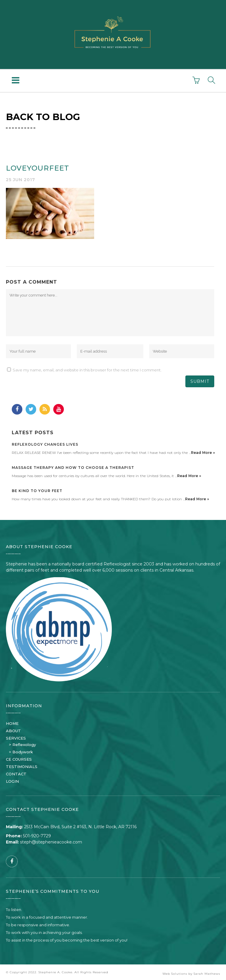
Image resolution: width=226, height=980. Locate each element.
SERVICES (16, 738)
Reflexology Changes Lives (45, 444)
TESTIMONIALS (22, 767)
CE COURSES (19, 759)
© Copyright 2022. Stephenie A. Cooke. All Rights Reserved (57, 972)
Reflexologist (117, 564)
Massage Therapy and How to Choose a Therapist (73, 468)
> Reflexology (22, 745)
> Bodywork (21, 752)
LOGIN (12, 781)
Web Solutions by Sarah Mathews (191, 974)
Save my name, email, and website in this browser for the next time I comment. (87, 370)
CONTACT (16, 774)
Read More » (203, 453)
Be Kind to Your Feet (37, 491)
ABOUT (13, 731)
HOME (12, 723)
